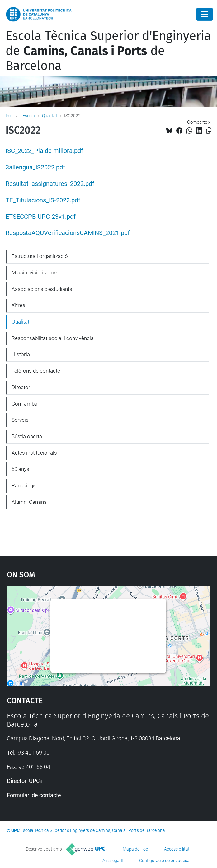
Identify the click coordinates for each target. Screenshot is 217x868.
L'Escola (28, 116)
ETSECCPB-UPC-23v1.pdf (41, 217)
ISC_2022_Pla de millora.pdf (44, 151)
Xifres (18, 305)
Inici (9, 116)
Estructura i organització (40, 256)
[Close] (205, 14)
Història (21, 354)
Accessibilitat (177, 849)
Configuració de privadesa (164, 861)
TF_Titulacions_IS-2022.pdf (43, 200)
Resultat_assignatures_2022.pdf (50, 184)
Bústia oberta (27, 436)
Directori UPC (23, 781)
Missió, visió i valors (35, 273)
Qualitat (50, 116)
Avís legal (111, 861)
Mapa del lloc (135, 849)
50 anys (20, 469)
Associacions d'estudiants (42, 289)
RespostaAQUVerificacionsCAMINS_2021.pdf (68, 233)
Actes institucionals (34, 453)
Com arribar (25, 404)
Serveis (20, 420)
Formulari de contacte (34, 795)
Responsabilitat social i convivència (53, 338)
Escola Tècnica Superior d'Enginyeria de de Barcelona (108, 51)
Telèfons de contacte (36, 371)
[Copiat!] (209, 131)
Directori (21, 387)
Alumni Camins (29, 502)
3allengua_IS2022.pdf (35, 167)
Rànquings (24, 485)
